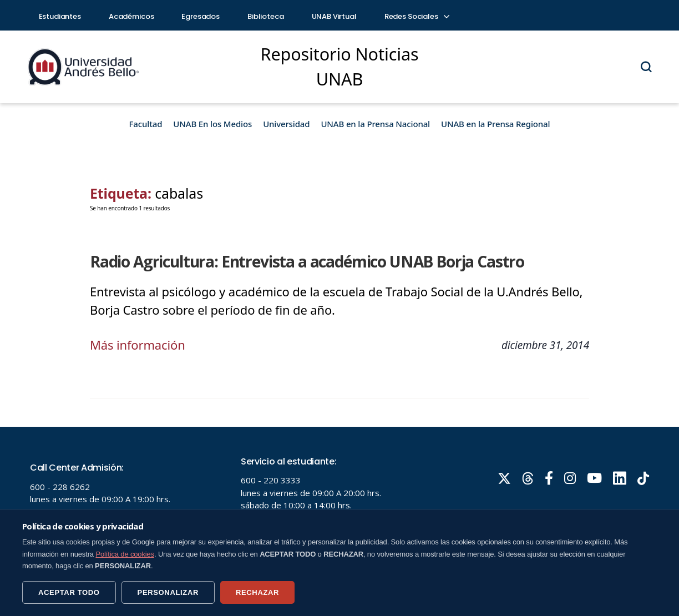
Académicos (131, 16)
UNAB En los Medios (212, 124)
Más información (138, 345)
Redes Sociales (417, 16)
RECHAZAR (257, 592)
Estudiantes (60, 16)
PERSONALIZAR (168, 592)
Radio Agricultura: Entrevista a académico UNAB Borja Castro (307, 261)
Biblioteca (266, 16)
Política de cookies (125, 554)
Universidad (286, 124)
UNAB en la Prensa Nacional (375, 124)
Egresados (201, 16)
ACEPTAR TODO (69, 592)
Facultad (146, 124)
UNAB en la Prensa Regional (495, 124)
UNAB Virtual (334, 16)
